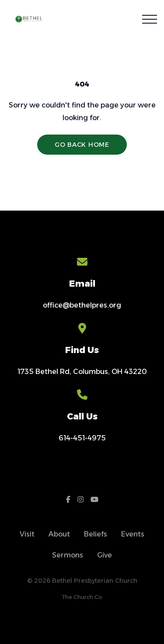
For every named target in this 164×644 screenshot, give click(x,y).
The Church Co (82, 597)
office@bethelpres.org (82, 305)
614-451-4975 (82, 438)
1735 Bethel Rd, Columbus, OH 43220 (82, 372)
